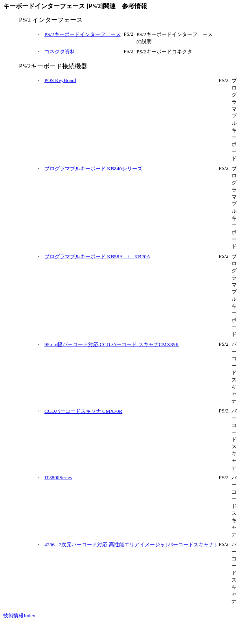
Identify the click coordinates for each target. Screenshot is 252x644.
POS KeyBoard (60, 80)
